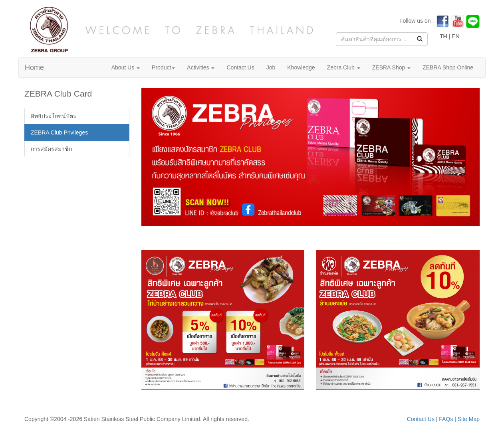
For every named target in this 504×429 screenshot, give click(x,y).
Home (34, 67)
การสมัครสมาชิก (51, 149)
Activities (201, 67)
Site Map (469, 419)
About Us (126, 67)
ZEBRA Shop (391, 67)
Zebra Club (344, 67)
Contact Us (240, 67)
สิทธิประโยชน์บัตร (54, 116)
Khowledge (301, 67)
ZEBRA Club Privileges (59, 132)
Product (163, 67)
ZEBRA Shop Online (448, 67)
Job (271, 67)
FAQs (446, 419)
